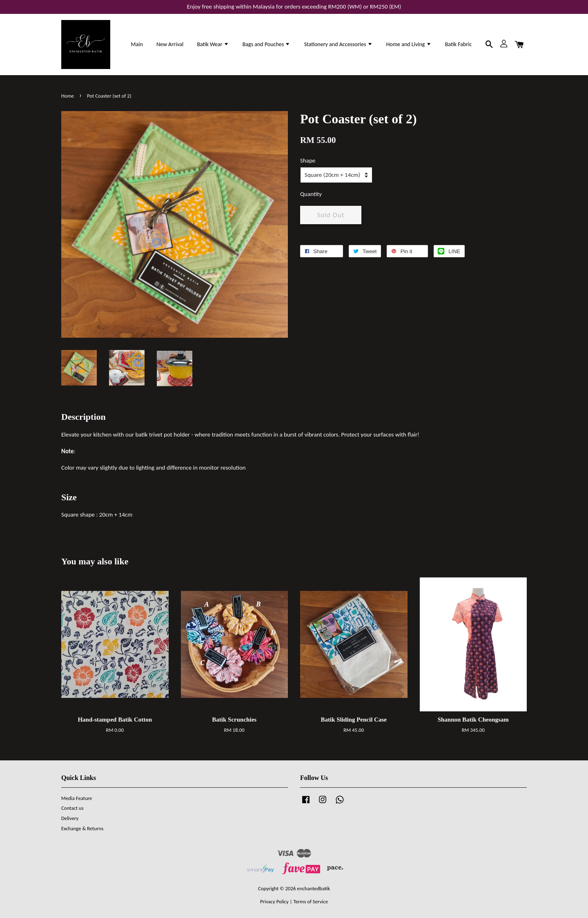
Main (137, 44)
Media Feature (77, 798)
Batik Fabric (459, 44)
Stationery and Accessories (339, 44)
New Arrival (170, 44)
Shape (308, 160)
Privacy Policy (274, 901)
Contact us (72, 808)
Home (68, 96)
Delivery (70, 818)
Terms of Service (311, 901)
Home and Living (409, 44)
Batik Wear (213, 44)
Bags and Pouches (267, 44)
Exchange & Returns (82, 828)
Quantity (311, 194)
